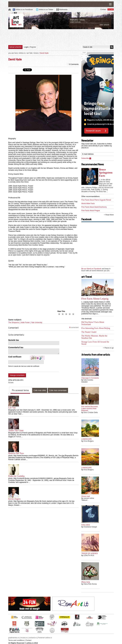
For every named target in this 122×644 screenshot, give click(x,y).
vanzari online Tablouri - (88, 499)
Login (26, 47)
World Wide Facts (88, 203)
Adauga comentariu (17, 375)
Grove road (86, 496)
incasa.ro (24, 638)
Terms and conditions (16, 640)
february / (75, 20)
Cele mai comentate (58, 390)
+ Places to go (108, 348)
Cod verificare (15, 357)
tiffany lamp (86, 582)
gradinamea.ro (14, 638)
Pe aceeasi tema (20, 390)
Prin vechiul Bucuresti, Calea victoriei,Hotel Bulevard (90, 409)
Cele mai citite (40, 390)
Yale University (37, 322)
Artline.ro (22, 53)
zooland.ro (33, 638)
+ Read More (109, 215)
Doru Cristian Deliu (91, 412)
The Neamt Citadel (89, 332)
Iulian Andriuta (75, 22)
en (112, 9)
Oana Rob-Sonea (90, 584)
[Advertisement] (61, 37)
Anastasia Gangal (90, 527)
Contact (103, 9)
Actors (36, 53)
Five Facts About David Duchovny (94, 207)
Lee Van (12, 408)
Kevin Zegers (14, 499)
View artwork (104, 25)
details (82, 20)
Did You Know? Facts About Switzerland (93, 323)
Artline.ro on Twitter (46, 10)
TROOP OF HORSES (90, 553)
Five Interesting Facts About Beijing (96, 328)
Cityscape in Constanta (90, 378)
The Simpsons (14, 322)
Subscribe (86, 158)
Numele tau (14, 340)
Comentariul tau (16, 347)
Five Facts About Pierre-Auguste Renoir (96, 200)
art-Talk (29, 53)
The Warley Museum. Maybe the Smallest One (94, 337)
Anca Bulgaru (89, 441)
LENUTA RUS (89, 555)
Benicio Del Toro (16, 453)
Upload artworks (15, 47)
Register (33, 47)
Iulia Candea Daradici (87, 381)
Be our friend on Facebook (91, 269)
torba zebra (86, 525)
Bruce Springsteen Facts (106, 173)
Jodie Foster (25, 322)
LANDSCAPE (87, 439)
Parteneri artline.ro (45, 638)
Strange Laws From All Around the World (95, 343)
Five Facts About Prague (91, 211)
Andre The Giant (16, 430)
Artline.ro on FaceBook (24, 10)
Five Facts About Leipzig (95, 299)
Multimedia (63, 10)
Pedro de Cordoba (16, 476)
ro (109, 9)
